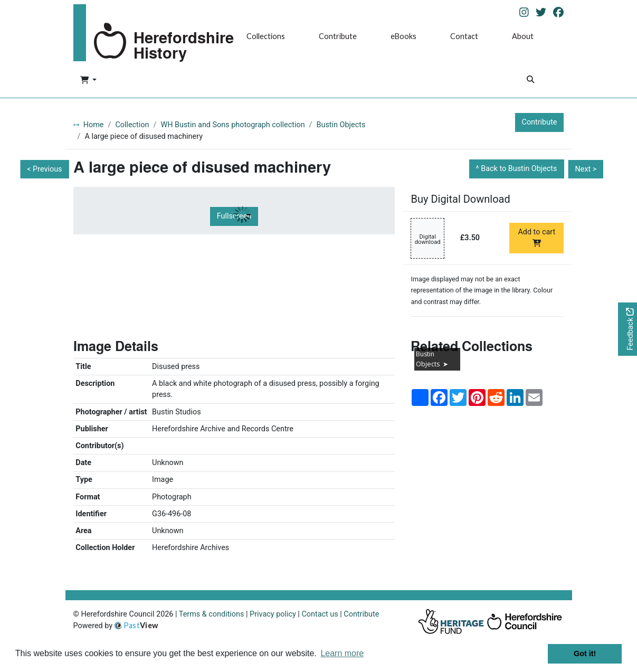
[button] (88, 81)
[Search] (530, 81)
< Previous (44, 169)
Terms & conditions (212, 614)
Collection (132, 125)
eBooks (403, 36)
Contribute (338, 36)
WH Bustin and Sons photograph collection (232, 125)
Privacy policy (273, 614)
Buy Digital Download (460, 199)
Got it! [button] (585, 654)
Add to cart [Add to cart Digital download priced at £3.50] (536, 237)
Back (519, 169)
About (523, 36)
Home (94, 125)
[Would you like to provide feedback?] (628, 329)
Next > (586, 169)
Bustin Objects (341, 125)
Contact (464, 36)
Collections (266, 36)
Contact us (320, 614)
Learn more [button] (342, 653)
